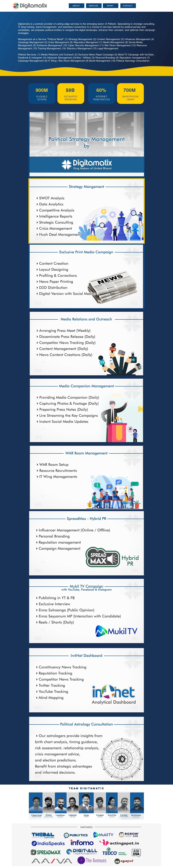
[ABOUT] (77, 6)
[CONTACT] (128, 6)
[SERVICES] (94, 6)
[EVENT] (111, 6)
